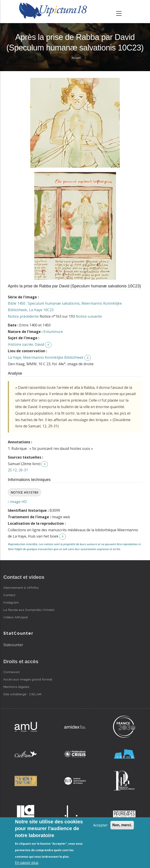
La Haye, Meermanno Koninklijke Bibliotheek (46, 357)
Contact (9, 595)
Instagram (11, 602)
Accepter (100, 825)
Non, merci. (122, 825)
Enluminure (53, 332)
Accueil (76, 58)
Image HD (17, 502)
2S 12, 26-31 (18, 470)
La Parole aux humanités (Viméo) (29, 610)
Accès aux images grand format (28, 679)
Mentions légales (16, 687)
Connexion (12, 672)
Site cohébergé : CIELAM (22, 694)
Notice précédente (23, 316)
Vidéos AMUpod (16, 617)
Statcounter (13, 645)
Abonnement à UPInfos (21, 588)
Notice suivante (89, 316)
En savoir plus (27, 863)
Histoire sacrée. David (26, 344)
